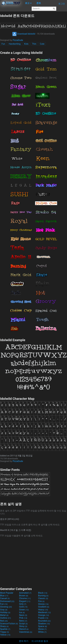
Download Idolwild (24, 34)
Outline (6, 618)
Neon (23, 615)
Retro (23, 621)
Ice (22, 612)
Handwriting (15, 44)
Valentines (26, 632)
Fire (41, 601)
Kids (26, 44)
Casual (5, 598)
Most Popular (7, 593)
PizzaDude (18, 40)
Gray (4, 610)
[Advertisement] (34, 562)
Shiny (23, 626)
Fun (3, 44)
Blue (4, 596)
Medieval (44, 612)
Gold (23, 607)
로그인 (62, 4)
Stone (42, 629)
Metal (4, 615)
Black (43, 593)
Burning (43, 596)
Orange (44, 615)
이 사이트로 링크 (40, 641)
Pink (23, 618)
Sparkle (5, 629)
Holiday (5, 612)
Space (43, 626)
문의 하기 (24, 641)
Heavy (43, 610)
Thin (34, 44)
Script (23, 624)
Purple (43, 618)
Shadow (44, 624)
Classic (43, 598)
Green (24, 610)
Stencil (24, 629)
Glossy (43, 604)
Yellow (5, 635)
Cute (42, 44)
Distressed (7, 601)
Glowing (6, 607)
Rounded (44, 621)
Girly (23, 604)
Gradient (44, 607)
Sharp (4, 626)
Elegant (25, 601)
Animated (25, 593)
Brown (24, 596)
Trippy (5, 632)
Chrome (25, 598)
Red (4, 621)
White (42, 632)
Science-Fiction (9, 624)
